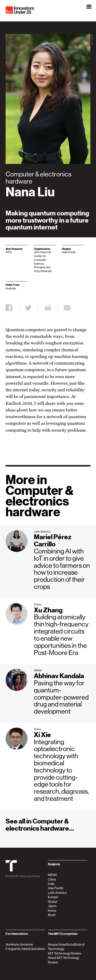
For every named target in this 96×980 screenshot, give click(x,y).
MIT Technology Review (27, 876)
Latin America (57, 893)
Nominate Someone (19, 944)
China (52, 879)
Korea (52, 911)
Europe (53, 897)
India (51, 884)
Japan (52, 906)
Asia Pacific (56, 888)
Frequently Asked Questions (25, 949)
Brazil (52, 915)
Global (53, 902)
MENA (52, 875)
